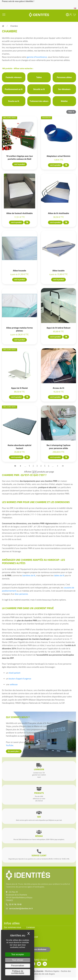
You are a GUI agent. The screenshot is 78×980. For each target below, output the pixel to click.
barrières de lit (29, 575)
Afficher (28, 472)
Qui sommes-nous (13, 927)
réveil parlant (15, 673)
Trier (71, 112)
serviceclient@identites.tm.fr (21, 909)
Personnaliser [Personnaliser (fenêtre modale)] (18, 966)
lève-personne (21, 594)
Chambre (14, 26)
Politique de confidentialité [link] (18, 972)
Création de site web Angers (43, 974)
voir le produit (19, 164)
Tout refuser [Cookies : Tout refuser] (18, 960)
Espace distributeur (39, 949)
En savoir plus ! (14, 751)
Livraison (31, 927)
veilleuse (14, 684)
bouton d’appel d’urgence (20, 679)
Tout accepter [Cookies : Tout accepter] (18, 954)
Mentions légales (52, 971)
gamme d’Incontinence (37, 57)
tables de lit (59, 575)
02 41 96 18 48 (15, 904)
